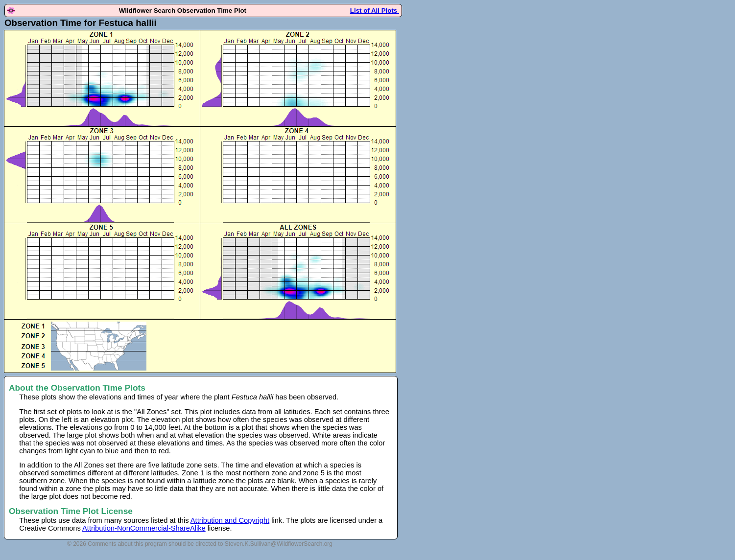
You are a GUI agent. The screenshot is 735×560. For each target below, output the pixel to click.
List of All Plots (375, 11)
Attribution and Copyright (230, 520)
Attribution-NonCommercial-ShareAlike (144, 528)
